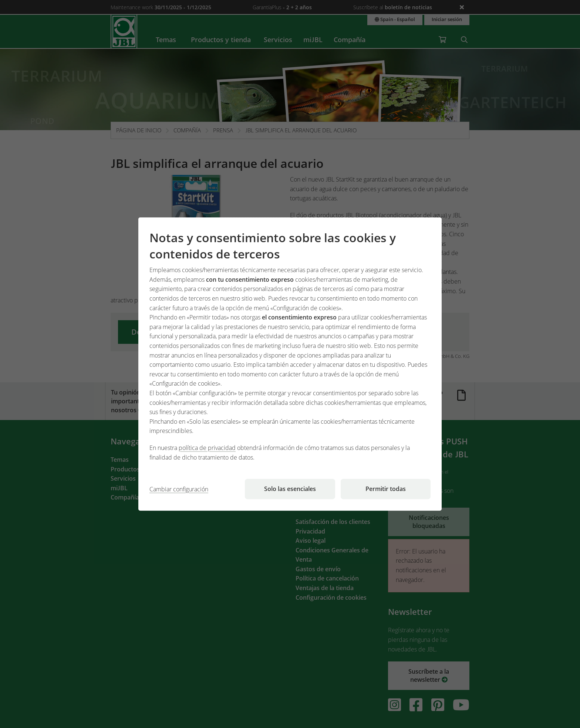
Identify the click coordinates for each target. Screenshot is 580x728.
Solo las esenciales (290, 489)
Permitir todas (386, 489)
